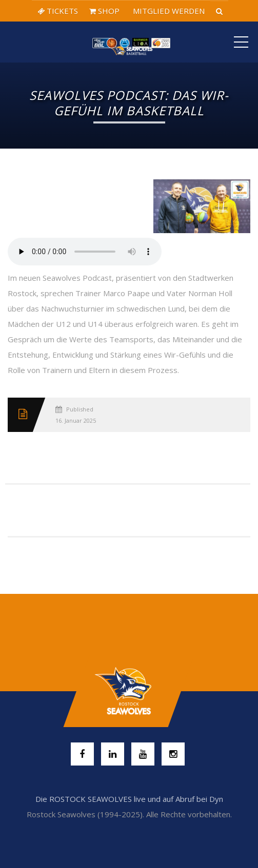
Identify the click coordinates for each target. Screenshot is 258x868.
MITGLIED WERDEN (168, 11)
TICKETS (58, 11)
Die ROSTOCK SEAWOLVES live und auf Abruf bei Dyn (129, 799)
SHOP (104, 11)
